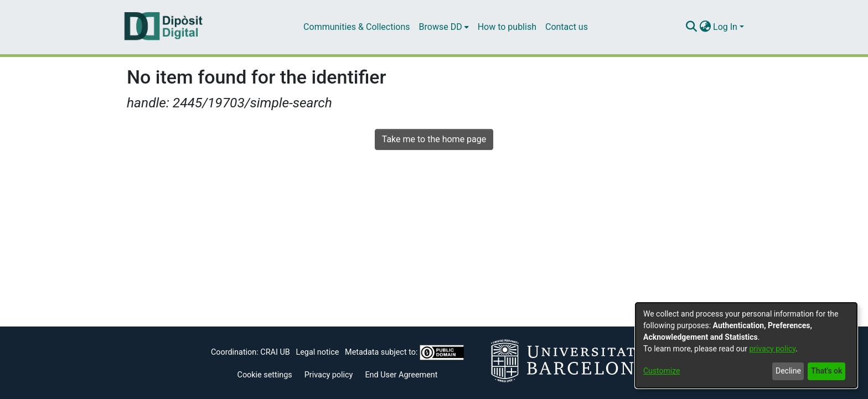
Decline (788, 371)
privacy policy (772, 349)
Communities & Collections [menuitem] (356, 27)
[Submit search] (691, 27)
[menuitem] (444, 27)
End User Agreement (401, 375)
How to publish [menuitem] (507, 27)
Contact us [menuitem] (567, 27)
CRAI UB (275, 352)
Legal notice (317, 352)
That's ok (826, 371)
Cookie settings (265, 375)
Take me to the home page (434, 139)
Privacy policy (329, 375)
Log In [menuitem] (725, 27)
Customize (662, 371)
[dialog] (746, 345)
